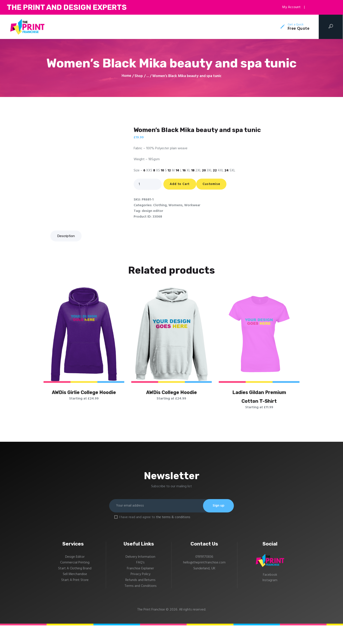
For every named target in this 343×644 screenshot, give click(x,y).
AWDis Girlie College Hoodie (84, 399)
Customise (219, 185)
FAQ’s (140, 582)
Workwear (193, 206)
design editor (153, 211)
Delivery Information (140, 576)
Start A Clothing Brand (75, 587)
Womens (176, 206)
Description (67, 236)
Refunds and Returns (141, 599)
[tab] (67, 236)
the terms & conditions (173, 536)
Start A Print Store (75, 599)
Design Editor (75, 576)
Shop (139, 76)
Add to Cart (182, 185)
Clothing (160, 206)
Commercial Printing (75, 582)
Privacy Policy (141, 593)
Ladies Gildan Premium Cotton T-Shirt (259, 405)
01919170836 (204, 576)
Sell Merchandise (75, 593)
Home (126, 76)
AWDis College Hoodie (171, 394)
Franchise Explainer (140, 587)
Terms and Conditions (141, 605)
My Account (289, 7)
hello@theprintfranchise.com (204, 582)
